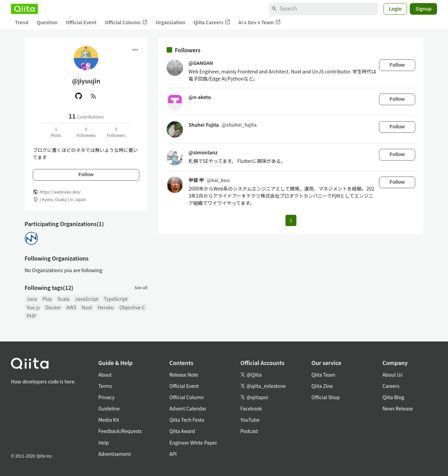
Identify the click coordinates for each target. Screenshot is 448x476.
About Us (393, 375)
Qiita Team (323, 375)
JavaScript (87, 299)
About (105, 375)
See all (141, 287)
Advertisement (115, 454)
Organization (171, 22)
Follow (86, 174)
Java (32, 299)
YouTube (250, 420)
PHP (31, 316)
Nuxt (87, 307)
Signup (423, 9)
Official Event (81, 22)
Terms (105, 386)
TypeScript (116, 299)
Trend (22, 22)
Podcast (249, 431)
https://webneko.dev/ (60, 192)
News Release (398, 408)
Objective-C (132, 307)
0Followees (86, 132)
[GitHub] (79, 96)
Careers (391, 386)
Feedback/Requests (120, 431)
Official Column (126, 22)
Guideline (109, 408)
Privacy (106, 397)
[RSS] (94, 96)
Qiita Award (182, 431)
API (173, 454)
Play (47, 299)
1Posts (56, 132)
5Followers (116, 132)
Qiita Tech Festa (187, 420)
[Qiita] (24, 9)
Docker (53, 307)
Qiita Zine (322, 386)
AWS (71, 307)
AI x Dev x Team (260, 22)
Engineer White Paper (193, 443)
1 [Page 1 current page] (291, 220)
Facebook (251, 408)
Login (395, 9)
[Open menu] (135, 50)
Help (104, 443)
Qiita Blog (393, 397)
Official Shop (326, 397)
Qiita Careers (212, 22)
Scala (63, 299)
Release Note (184, 375)
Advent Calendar (188, 408)
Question (47, 22)
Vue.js (33, 307)
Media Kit (109, 420)
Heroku (106, 307)
